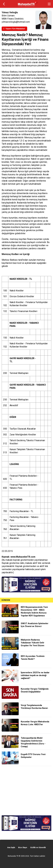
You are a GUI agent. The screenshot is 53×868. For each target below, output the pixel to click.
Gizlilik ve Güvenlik (38, 848)
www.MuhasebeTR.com (23, 557)
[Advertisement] (26, 791)
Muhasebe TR (13, 856)
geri (4, 4)
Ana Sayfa (11, 848)
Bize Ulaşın (23, 848)
